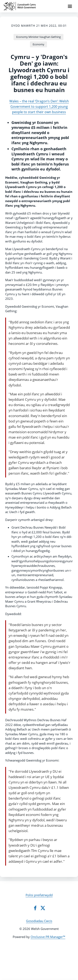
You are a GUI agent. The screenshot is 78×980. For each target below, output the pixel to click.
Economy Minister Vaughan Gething (38, 37)
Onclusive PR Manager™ (48, 937)
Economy (38, 44)
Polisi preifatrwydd (39, 895)
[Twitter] (43, 908)
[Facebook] (35, 908)
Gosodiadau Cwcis (39, 921)
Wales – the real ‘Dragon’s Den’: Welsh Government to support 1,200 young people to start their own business (39, 107)
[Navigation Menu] (70, 6)
